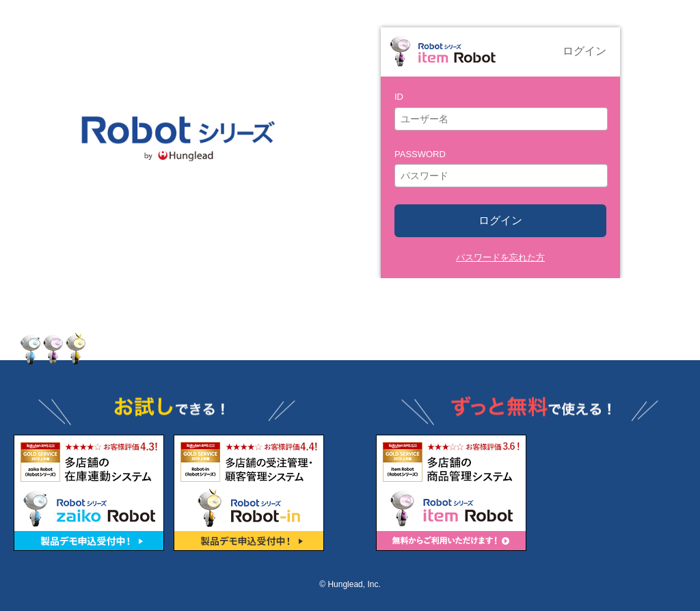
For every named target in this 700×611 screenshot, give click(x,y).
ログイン (500, 220)
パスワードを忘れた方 (500, 257)
